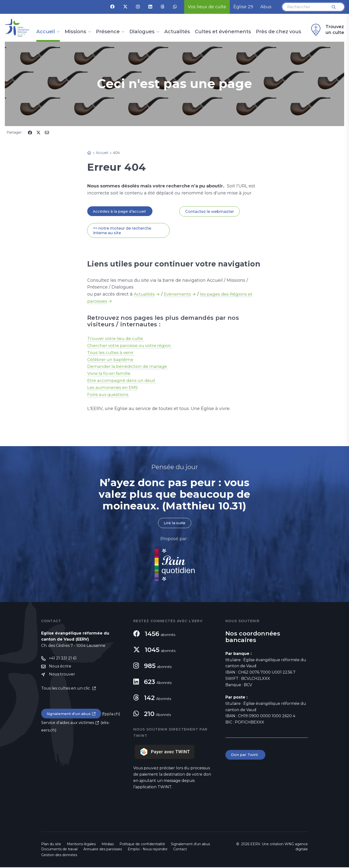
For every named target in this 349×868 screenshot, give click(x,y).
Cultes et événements (223, 32)
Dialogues (142, 32)
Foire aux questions (109, 395)
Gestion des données (59, 856)
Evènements (178, 295)
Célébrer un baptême (111, 360)
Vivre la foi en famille (110, 374)
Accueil (46, 32)
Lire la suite (174, 524)
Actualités (177, 32)
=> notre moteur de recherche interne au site (122, 231)
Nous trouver (62, 676)
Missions (75, 32)
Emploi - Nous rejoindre (148, 850)
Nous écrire (60, 667)
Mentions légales (81, 845)
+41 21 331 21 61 (63, 659)
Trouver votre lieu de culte (117, 339)
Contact (180, 850)
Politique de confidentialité (142, 845)
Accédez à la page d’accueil (120, 211)
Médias (108, 845)
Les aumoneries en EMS (113, 388)
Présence (108, 32)
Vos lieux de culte (207, 7)
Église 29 (243, 7)
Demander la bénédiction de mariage (129, 367)
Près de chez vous (279, 32)
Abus (266, 7)
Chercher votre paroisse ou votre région (131, 346)
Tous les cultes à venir (112, 353)
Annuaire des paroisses (103, 850)
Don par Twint (246, 756)
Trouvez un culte (327, 30)
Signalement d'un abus (69, 715)
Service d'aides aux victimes (68, 724)
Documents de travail (59, 850)
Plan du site (51, 845)
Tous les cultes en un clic (66, 690)
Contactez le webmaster (210, 212)
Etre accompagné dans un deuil (123, 381)
